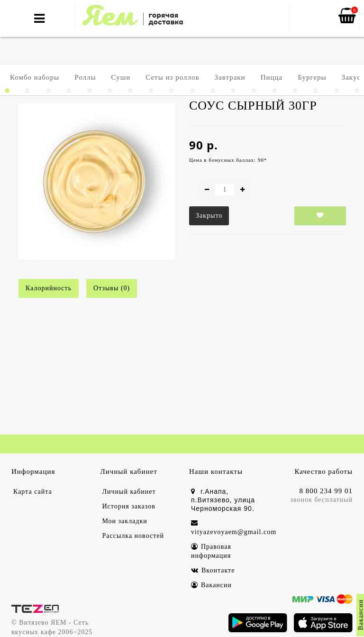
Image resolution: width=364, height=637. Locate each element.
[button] (7, 91)
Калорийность (49, 288)
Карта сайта (33, 492)
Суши (121, 77)
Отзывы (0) (112, 288)
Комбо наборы (35, 77)
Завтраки (230, 77)
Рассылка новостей (133, 536)
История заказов (129, 506)
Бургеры (312, 77)
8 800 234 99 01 (326, 491)
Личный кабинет (129, 492)
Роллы (85, 77)
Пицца (272, 77)
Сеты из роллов (172, 77)
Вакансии (211, 585)
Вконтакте (213, 570)
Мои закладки (125, 521)
